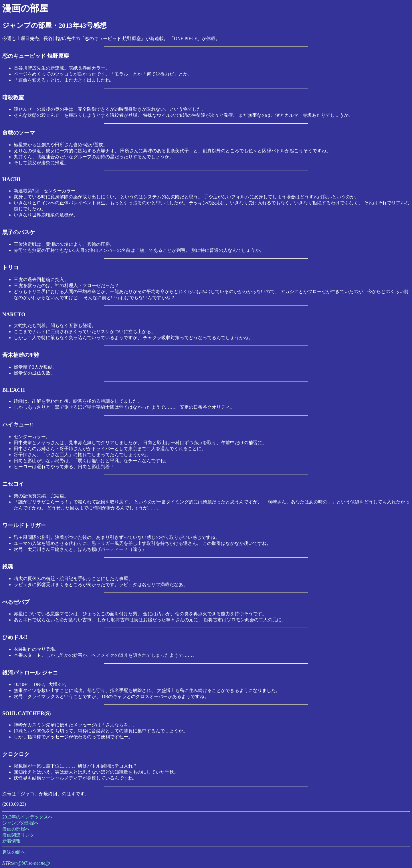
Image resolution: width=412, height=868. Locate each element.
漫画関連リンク (18, 835)
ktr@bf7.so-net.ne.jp (31, 863)
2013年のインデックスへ (27, 817)
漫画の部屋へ (16, 829)
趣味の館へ (14, 852)
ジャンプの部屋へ (21, 823)
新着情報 (11, 841)
